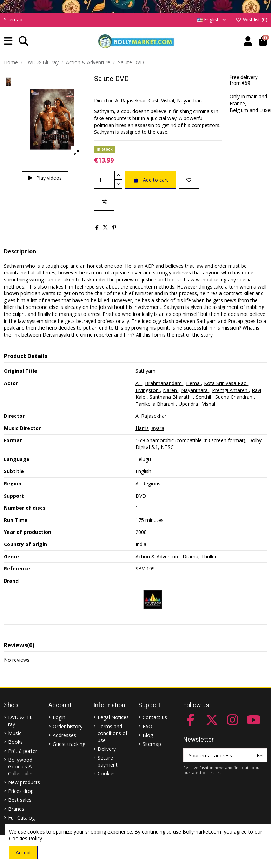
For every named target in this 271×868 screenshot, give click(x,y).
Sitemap (13, 19)
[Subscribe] (260, 755)
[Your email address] (218, 755)
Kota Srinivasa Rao (226, 383)
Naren (171, 390)
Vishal (209, 404)
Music (15, 733)
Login (59, 717)
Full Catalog (21, 818)
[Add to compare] (104, 202)
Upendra (189, 404)
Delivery (107, 749)
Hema (194, 383)
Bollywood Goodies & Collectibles (21, 767)
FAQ (147, 726)
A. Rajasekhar (151, 416)
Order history (68, 726)
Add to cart (150, 180)
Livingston (148, 390)
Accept (24, 852)
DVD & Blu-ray (21, 721)
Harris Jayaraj (151, 428)
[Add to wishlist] (189, 180)
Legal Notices (113, 717)
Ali (139, 383)
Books (15, 742)
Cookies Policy (26, 838)
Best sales (20, 800)
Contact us (155, 717)
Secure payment (108, 761)
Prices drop (21, 791)
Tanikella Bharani (156, 404)
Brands (16, 809)
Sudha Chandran (234, 397)
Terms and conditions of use (113, 733)
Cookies (107, 773)
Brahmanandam (164, 383)
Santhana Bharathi (171, 397)
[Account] (248, 41)
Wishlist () (251, 19)
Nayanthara (195, 390)
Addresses (64, 735)
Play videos (45, 178)
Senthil (204, 397)
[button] (8, 41)
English (212, 19)
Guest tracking (69, 744)
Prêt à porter (23, 751)
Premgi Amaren (230, 390)
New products (24, 782)
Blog (148, 735)
